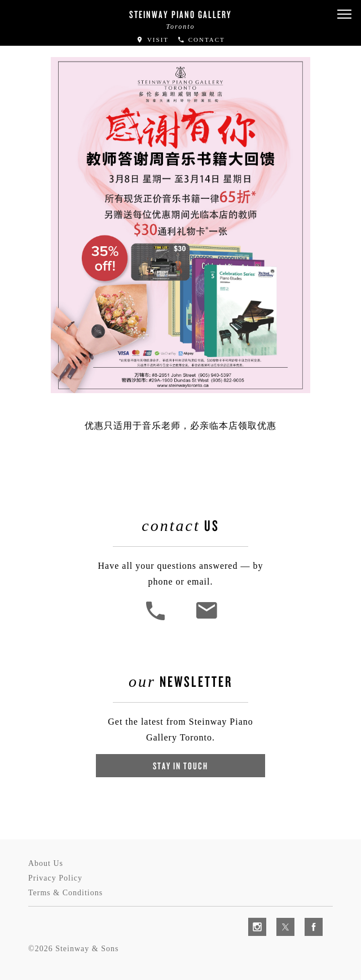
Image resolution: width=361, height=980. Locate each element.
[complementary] (279, 918)
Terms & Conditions (65, 893)
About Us (46, 863)
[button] (344, 14)
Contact (201, 40)
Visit (152, 40)
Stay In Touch (180, 766)
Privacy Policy (55, 878)
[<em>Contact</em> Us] (206, 619)
